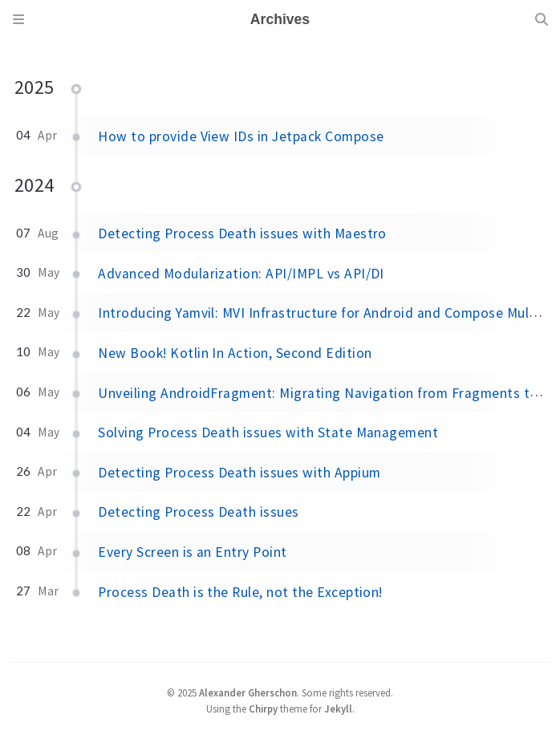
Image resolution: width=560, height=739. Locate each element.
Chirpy (263, 709)
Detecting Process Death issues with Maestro (242, 233)
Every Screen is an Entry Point (192, 552)
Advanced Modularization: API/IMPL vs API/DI (241, 274)
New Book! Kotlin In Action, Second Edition (235, 353)
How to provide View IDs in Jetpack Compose (241, 136)
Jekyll (338, 709)
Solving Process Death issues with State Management (268, 432)
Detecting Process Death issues (198, 512)
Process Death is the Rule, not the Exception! (240, 592)
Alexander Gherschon (248, 692)
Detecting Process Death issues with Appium (239, 473)
